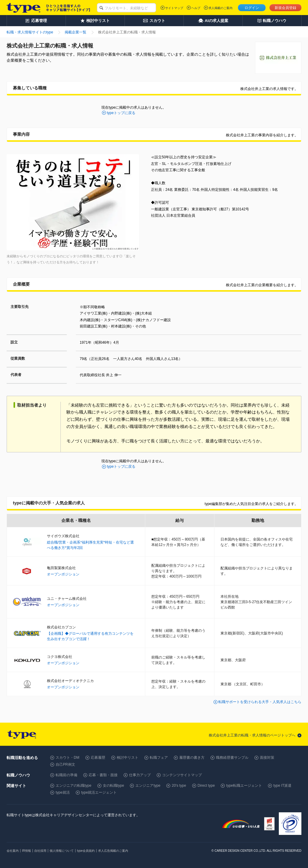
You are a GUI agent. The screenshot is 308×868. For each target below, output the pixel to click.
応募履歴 (98, 758)
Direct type (206, 786)
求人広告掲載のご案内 (113, 851)
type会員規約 (86, 851)
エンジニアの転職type (74, 786)
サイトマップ (174, 8)
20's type (179, 786)
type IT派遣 (283, 786)
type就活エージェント (99, 792)
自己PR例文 (65, 764)
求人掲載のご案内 (220, 8)
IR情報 (26, 851)
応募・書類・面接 (103, 775)
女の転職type (114, 786)
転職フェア (159, 758)
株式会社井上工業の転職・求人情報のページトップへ (252, 735)
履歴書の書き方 (192, 758)
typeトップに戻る (121, 113)
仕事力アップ (140, 775)
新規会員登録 (285, 8)
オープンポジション (63, 574)
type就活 (63, 792)
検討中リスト (128, 758)
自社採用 (40, 851)
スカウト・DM (68, 758)
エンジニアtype (148, 786)
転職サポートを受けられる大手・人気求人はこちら (260, 702)
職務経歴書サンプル (232, 758)
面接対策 (267, 758)
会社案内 (13, 851)
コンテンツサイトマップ (182, 775)
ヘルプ (196, 8)
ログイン (252, 8)
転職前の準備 (66, 775)
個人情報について (62, 851)
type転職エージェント (244, 786)
